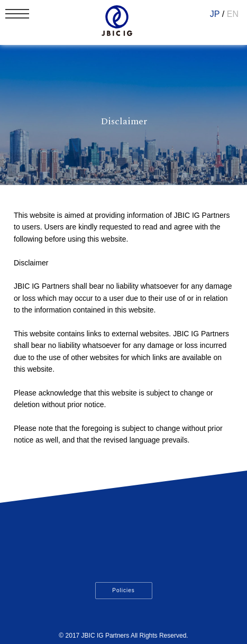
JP (215, 14)
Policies (123, 590)
